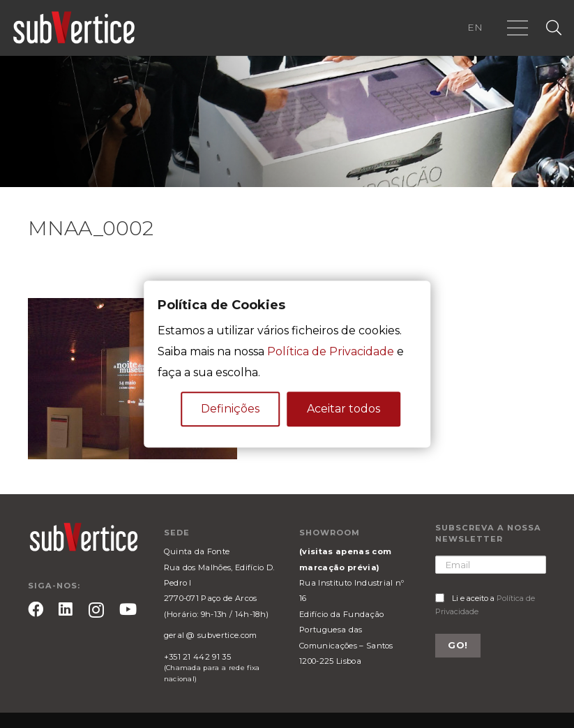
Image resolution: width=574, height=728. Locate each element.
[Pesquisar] (554, 28)
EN (475, 27)
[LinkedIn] (66, 609)
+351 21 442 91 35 (197, 657)
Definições (230, 409)
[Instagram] (96, 610)
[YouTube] (128, 609)
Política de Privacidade (331, 351)
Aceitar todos (343, 409)
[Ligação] (74, 28)
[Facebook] (36, 609)
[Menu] (518, 28)
